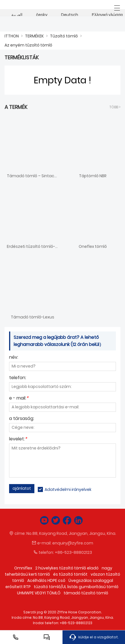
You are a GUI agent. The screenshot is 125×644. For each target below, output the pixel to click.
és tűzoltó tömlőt (70, 574)
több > (115, 107)
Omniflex (23, 568)
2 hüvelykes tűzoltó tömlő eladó (67, 568)
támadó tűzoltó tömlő (86, 593)
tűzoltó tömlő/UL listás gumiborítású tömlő (76, 587)
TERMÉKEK (34, 36)
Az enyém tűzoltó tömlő (28, 45)
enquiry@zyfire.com (73, 543)
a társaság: (22, 419)
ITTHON (12, 36)
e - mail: (19, 399)
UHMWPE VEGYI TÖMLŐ (39, 593)
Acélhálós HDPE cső (46, 580)
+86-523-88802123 (73, 552)
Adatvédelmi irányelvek (68, 489)
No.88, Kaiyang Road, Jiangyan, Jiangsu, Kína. (71, 533)
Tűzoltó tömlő (64, 36)
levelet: (18, 439)
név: (14, 358)
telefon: (18, 378)
